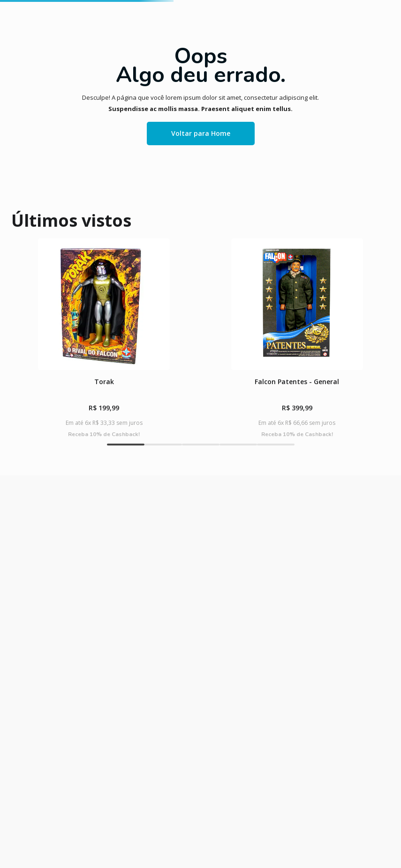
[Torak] (56, 431)
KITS (195, 92)
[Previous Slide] (15, 431)
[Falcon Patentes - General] (152, 431)
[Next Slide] (386, 431)
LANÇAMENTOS (27, 92)
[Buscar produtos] (382, 57)
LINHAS (301, 92)
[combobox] (216, 57)
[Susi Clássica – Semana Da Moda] (345, 431)
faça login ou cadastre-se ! (278, 30)
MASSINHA (229, 92)
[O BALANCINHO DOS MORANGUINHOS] (249, 431)
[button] (138, 519)
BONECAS (156, 92)
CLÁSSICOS (77, 92)
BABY (271, 92)
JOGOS (115, 92)
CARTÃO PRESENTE (363, 92)
